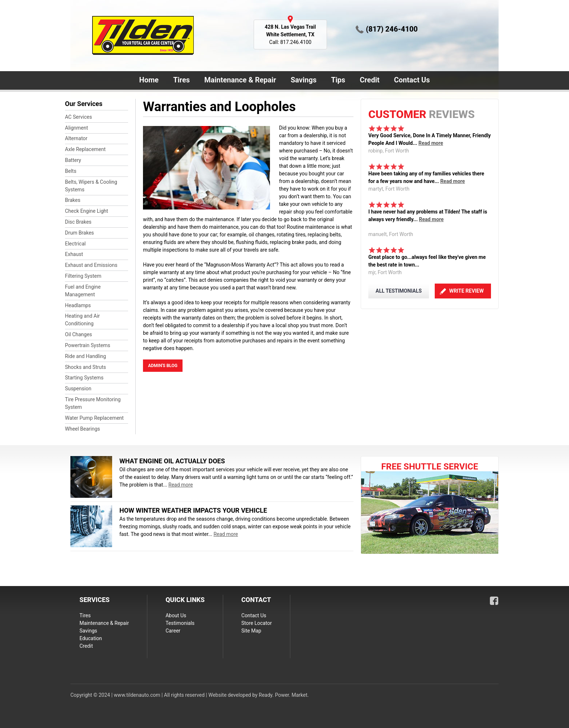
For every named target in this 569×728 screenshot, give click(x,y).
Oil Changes (79, 334)
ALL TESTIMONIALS (399, 291)
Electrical (75, 244)
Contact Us (411, 81)
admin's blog (163, 366)
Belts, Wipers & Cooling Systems (91, 186)
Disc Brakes (78, 222)
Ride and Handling (85, 356)
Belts (71, 171)
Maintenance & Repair (239, 81)
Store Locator (257, 623)
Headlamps (78, 305)
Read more (431, 143)
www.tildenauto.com (137, 695)
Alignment (77, 128)
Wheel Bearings (83, 429)
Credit (369, 80)
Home (149, 80)
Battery (73, 160)
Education (91, 638)
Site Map (251, 631)
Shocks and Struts (85, 367)
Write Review (466, 291)
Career (173, 631)
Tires (181, 80)
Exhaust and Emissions (91, 265)
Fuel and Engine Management (83, 291)
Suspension (78, 389)
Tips (338, 80)
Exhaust (74, 254)
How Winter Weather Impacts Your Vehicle (193, 510)
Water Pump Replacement (94, 418)
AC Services (78, 117)
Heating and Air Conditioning (82, 320)
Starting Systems (84, 378)
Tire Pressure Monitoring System (93, 403)
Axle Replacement (85, 149)
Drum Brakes (79, 233)
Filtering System (83, 276)
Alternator (76, 138)
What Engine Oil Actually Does (172, 461)
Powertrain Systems (88, 345)
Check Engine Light (87, 211)
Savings (304, 80)
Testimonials (180, 623)
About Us (176, 615)
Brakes (73, 200)
